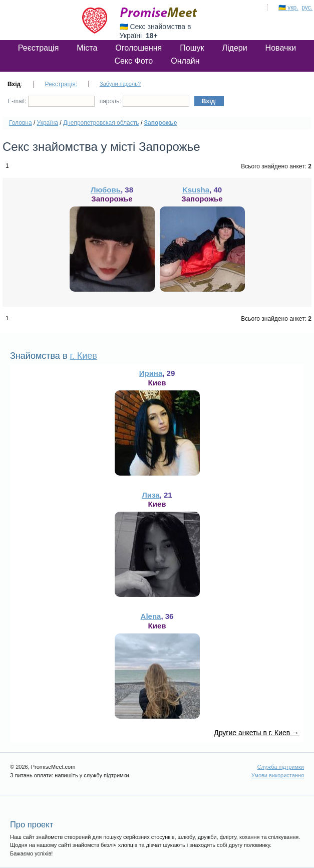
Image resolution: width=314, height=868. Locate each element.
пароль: (144, 101)
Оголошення (138, 48)
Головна (21, 123)
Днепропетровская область (101, 123)
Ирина (151, 373)
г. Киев (83, 356)
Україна (48, 123)
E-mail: (51, 101)
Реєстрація (39, 48)
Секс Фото (133, 61)
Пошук (192, 48)
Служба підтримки (281, 767)
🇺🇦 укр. (288, 8)
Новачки (281, 48)
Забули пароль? (120, 84)
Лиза (150, 495)
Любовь (106, 190)
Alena (151, 616)
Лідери (234, 48)
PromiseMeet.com (159, 13)
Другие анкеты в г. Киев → (256, 733)
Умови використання (278, 775)
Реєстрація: (61, 84)
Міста (87, 48)
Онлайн (185, 61)
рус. (307, 8)
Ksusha (196, 190)
